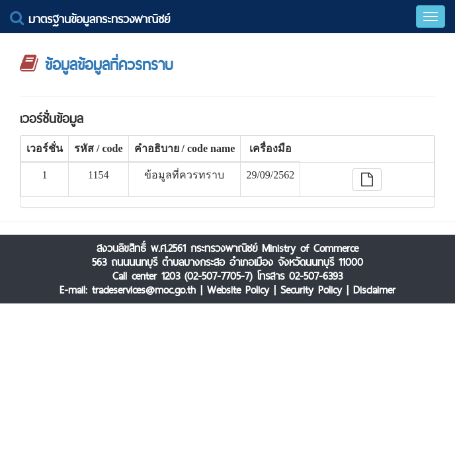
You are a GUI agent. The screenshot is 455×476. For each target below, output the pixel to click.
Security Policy (311, 290)
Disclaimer (374, 290)
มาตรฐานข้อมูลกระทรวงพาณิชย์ (90, 19)
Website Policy (238, 290)
